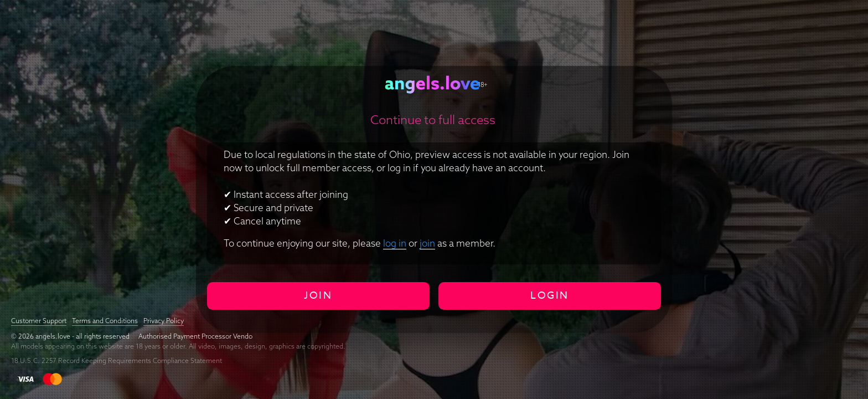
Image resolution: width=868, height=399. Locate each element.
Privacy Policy (164, 321)
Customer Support (39, 321)
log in (395, 243)
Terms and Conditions (105, 321)
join (427, 243)
